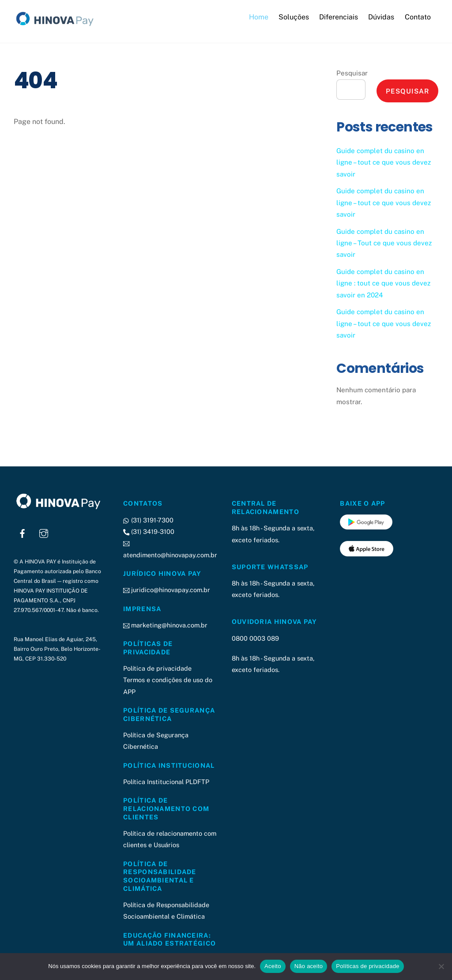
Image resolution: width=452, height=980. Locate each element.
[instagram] (44, 532)
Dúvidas (381, 17)
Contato (418, 17)
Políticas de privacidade (367, 966)
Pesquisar (352, 73)
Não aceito (309, 966)
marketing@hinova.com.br (165, 625)
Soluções (294, 17)
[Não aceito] (441, 966)
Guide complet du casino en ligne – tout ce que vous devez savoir (384, 162)
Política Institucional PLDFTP (166, 782)
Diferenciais (339, 17)
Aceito (273, 966)
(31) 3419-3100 (149, 531)
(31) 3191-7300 (148, 520)
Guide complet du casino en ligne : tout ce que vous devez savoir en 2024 (383, 283)
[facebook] (23, 532)
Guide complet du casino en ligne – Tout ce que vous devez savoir (384, 243)
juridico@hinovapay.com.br (167, 590)
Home (259, 17)
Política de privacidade (157, 668)
